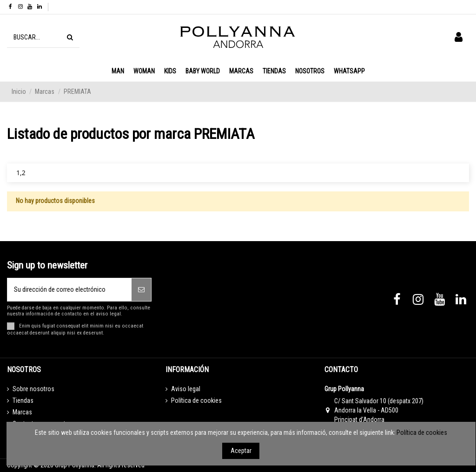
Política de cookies (196, 400)
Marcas (22, 412)
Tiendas (23, 400)
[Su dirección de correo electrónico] (69, 290)
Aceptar (241, 451)
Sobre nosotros (33, 389)
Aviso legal (186, 389)
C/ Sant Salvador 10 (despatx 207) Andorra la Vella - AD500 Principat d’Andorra (379, 410)
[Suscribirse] (141, 290)
